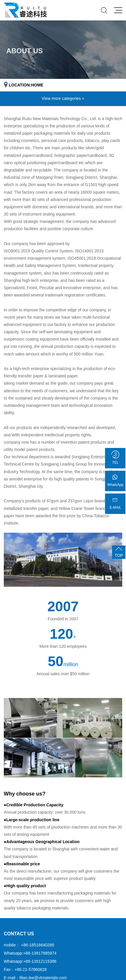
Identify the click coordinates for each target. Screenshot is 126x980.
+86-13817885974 (40, 953)
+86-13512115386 (40, 961)
